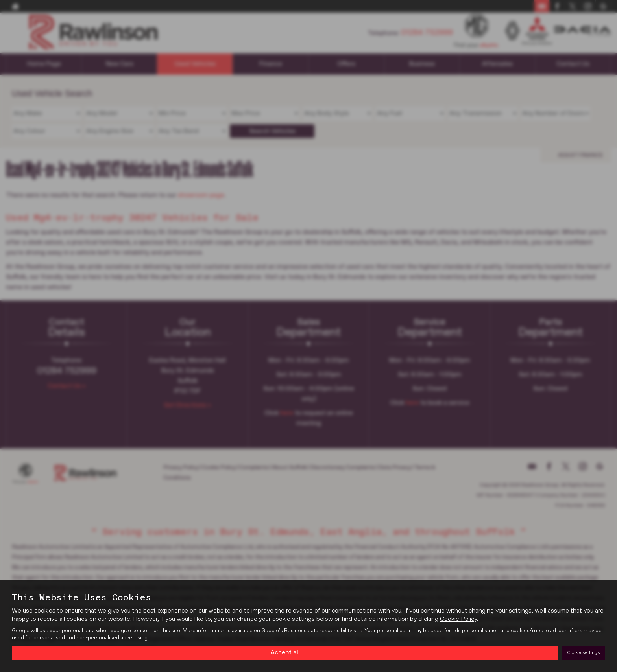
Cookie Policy (458, 620)
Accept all (285, 653)
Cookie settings (584, 653)
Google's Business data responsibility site (312, 631)
